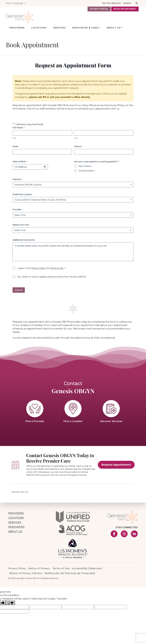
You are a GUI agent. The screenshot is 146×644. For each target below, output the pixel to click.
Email (15, 148)
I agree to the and (40, 269)
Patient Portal (99, 9)
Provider (17, 211)
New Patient (85, 167)
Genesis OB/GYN (20, 493)
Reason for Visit (21, 226)
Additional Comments (24, 241)
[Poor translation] (10, 604)
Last (76, 139)
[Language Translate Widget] (16, 3)
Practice (18, 181)
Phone (78, 148)
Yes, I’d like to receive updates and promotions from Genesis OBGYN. (52, 278)
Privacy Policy (38, 269)
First (14, 139)
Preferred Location (22, 196)
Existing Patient (87, 172)
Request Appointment (116, 466)
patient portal (83, 339)
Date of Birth (20, 163)
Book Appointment (125, 9)
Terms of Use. (57, 269)
